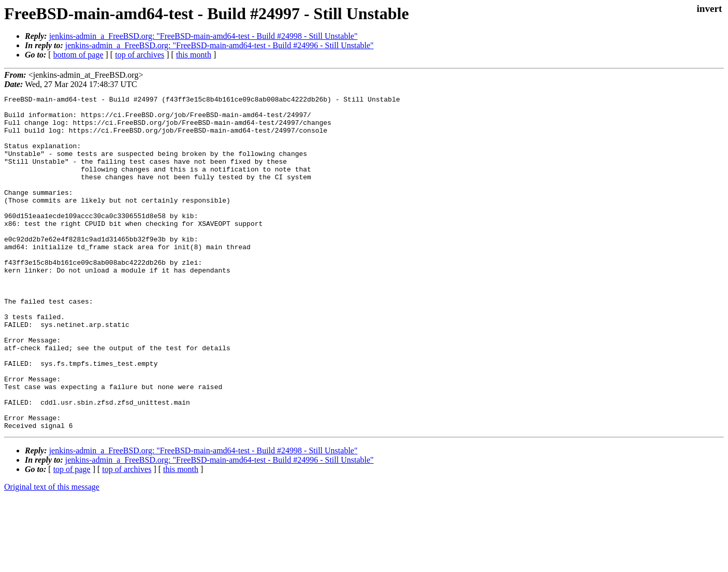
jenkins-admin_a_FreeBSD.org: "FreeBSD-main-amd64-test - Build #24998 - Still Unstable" (203, 36)
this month (194, 55)
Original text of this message (52, 554)
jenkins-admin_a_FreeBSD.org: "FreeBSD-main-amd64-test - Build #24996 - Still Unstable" (220, 45)
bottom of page (78, 55)
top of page (72, 536)
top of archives (140, 55)
